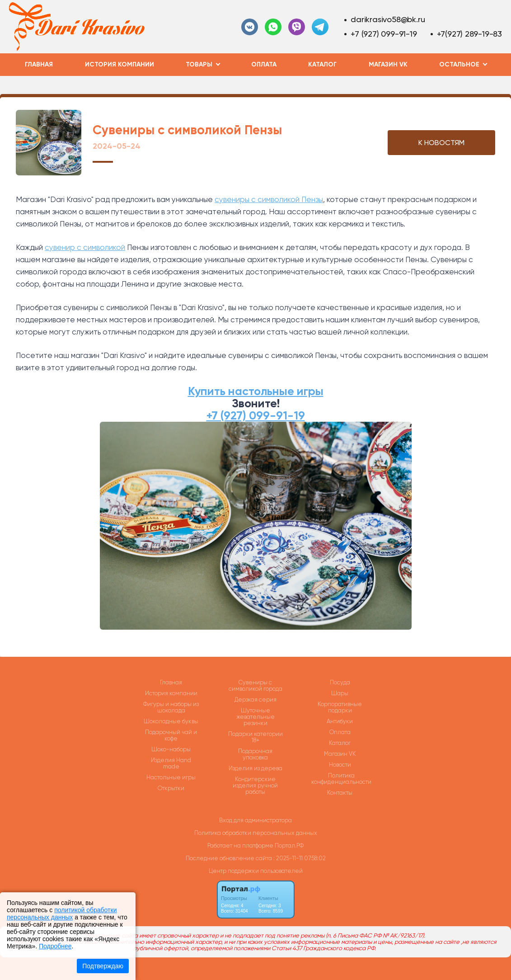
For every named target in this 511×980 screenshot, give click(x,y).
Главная (39, 64)
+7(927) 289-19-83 (469, 34)
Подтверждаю (103, 966)
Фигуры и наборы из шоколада (171, 707)
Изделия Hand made (171, 763)
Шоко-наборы (171, 749)
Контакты (340, 793)
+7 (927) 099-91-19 (384, 34)
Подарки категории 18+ (255, 737)
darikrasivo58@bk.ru (388, 19)
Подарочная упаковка (255, 754)
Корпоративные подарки (340, 707)
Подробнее (55, 946)
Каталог (322, 64)
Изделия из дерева (255, 768)
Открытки (171, 788)
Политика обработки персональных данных (256, 833)
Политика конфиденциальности (341, 779)
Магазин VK (388, 64)
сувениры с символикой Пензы (269, 199)
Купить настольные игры (256, 391)
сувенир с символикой (85, 247)
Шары (340, 693)
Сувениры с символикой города (255, 686)
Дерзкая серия (255, 700)
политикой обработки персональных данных (62, 914)
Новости (340, 765)
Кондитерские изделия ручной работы (255, 786)
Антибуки (340, 721)
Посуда (340, 683)
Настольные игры (171, 777)
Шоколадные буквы (171, 721)
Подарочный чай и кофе (171, 735)
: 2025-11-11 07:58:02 (300, 858)
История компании (120, 64)
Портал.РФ (289, 846)
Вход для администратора (255, 820)
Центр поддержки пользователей (256, 871)
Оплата (264, 64)
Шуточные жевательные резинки (255, 717)
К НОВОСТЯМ (441, 143)
